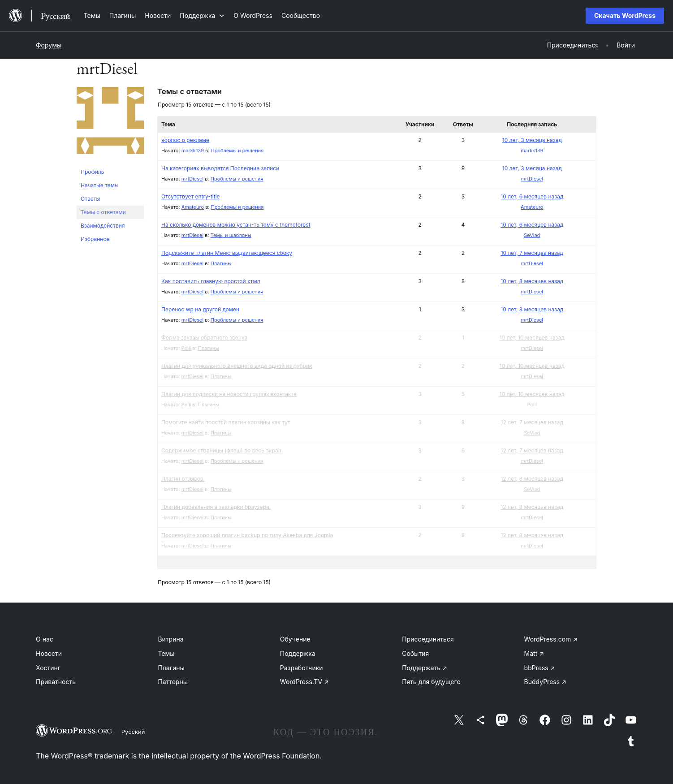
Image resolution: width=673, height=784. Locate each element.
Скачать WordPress (625, 15)
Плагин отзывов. (183, 479)
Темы (166, 653)
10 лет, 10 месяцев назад (532, 338)
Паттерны (173, 682)
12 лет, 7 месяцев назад (532, 422)
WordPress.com (551, 639)
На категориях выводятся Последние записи (220, 168)
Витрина (170, 639)
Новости (49, 653)
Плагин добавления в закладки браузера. (216, 507)
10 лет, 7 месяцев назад (532, 253)
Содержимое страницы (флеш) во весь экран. (222, 450)
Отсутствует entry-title (191, 196)
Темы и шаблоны (231, 235)
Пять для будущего (431, 682)
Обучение (295, 639)
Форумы (49, 45)
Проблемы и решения (237, 151)
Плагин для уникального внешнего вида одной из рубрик (237, 366)
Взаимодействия (103, 226)
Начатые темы (100, 185)
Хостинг (48, 668)
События (415, 653)
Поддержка (298, 653)
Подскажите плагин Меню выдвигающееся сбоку (227, 253)
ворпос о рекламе (185, 140)
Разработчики (302, 668)
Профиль (92, 172)
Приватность (56, 682)
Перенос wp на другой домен (200, 309)
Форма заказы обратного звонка (204, 338)
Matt (534, 653)
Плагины (221, 263)
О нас (45, 639)
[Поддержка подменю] (202, 15)
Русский (133, 732)
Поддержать (425, 668)
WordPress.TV (304, 682)
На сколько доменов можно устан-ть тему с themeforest (236, 225)
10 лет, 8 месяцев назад (532, 281)
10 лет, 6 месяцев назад (532, 196)
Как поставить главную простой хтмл (211, 281)
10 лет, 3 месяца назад (532, 140)
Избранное (95, 239)
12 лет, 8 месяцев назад (532, 479)
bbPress (540, 668)
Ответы (90, 199)
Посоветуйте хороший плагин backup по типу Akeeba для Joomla (247, 535)
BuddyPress (545, 682)
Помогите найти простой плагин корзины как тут (226, 422)
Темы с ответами (103, 212)
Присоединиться (428, 639)
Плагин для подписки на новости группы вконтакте (229, 394)
